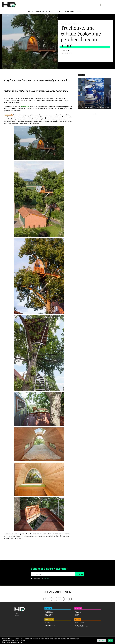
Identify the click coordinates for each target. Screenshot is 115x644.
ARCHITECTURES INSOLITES (70, 24)
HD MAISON (48, 608)
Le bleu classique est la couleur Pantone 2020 (95, 107)
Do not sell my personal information (13, 642)
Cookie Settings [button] (102, 640)
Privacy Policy (46, 578)
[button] (112, 12)
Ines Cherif (66, 51)
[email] (53, 574)
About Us (17, 614)
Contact (17, 616)
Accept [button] (110, 640)
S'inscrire (80, 574)
